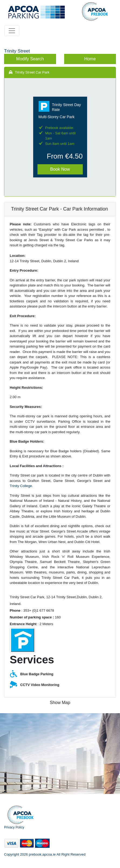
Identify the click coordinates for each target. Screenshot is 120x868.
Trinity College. (21, 486)
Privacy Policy (14, 827)
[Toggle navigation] (12, 31)
